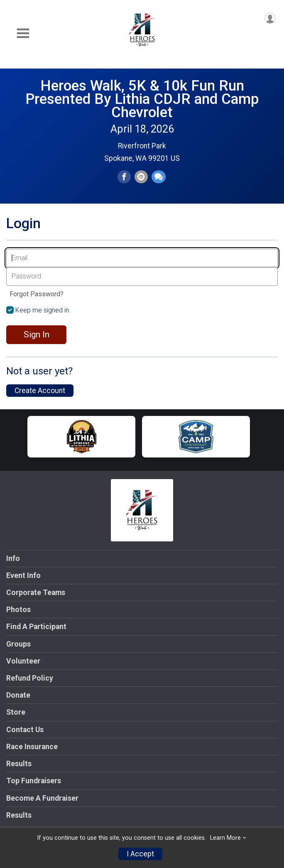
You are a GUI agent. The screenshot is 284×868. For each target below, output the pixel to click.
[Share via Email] (141, 177)
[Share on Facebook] (124, 177)
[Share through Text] (159, 177)
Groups (18, 644)
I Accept (140, 854)
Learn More (225, 838)
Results (19, 764)
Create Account (40, 391)
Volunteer (23, 661)
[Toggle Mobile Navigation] (23, 33)
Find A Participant (36, 627)
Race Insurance (32, 747)
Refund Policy (30, 678)
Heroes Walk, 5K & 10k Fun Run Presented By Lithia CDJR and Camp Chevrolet (142, 99)
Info (13, 558)
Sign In (37, 334)
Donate (18, 695)
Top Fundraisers (34, 781)
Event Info (23, 575)
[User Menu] (270, 18)
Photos (18, 610)
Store (16, 712)
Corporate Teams (36, 593)
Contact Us (25, 730)
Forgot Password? (37, 294)
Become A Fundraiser (42, 798)
